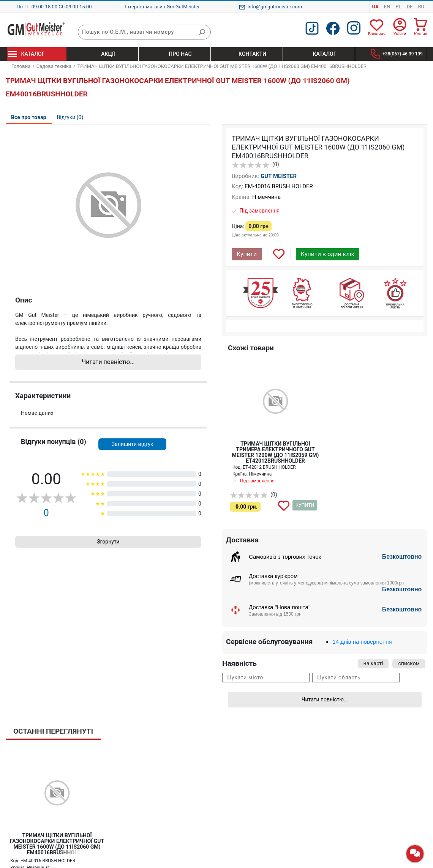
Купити (247, 254)
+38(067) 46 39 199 (403, 54)
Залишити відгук (133, 444)
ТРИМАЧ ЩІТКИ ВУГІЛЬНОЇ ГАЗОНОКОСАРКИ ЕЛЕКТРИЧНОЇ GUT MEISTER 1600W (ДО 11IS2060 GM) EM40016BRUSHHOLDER (57, 844)
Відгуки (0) (70, 117)
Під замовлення (259, 211)
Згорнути (108, 542)
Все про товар (29, 117)
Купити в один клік (328, 254)
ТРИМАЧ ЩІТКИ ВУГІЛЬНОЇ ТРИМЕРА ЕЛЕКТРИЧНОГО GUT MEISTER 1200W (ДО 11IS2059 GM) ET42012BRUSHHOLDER (275, 452)
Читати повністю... (108, 362)
